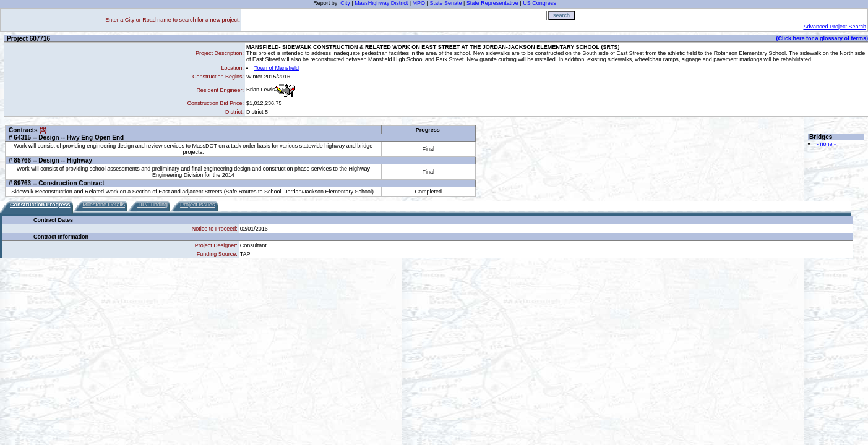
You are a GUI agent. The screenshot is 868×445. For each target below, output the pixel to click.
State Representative (492, 3)
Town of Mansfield (277, 68)
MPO (419, 3)
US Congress (539, 3)
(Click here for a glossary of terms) (822, 38)
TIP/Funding (153, 205)
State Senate (445, 3)
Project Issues (198, 205)
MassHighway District (381, 3)
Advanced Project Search (835, 27)
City (345, 3)
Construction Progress (40, 205)
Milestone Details (104, 205)
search (561, 15)
